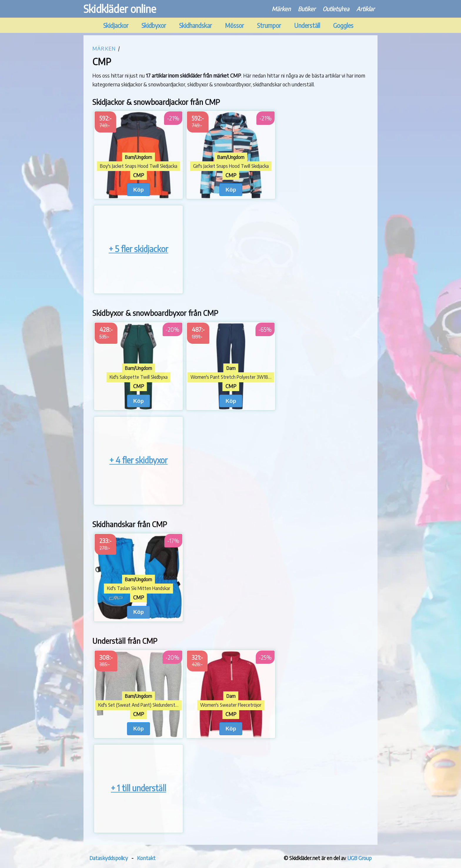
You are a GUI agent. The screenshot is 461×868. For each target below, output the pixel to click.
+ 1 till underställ (138, 788)
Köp (138, 190)
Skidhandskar (196, 25)
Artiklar (365, 9)
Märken (281, 9)
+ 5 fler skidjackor (138, 249)
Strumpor (269, 25)
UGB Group (359, 858)
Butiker (307, 9)
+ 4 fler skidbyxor (138, 460)
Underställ (307, 25)
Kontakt (146, 858)
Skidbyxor (154, 25)
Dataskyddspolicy (109, 858)
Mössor (234, 25)
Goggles (343, 25)
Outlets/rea (336, 9)
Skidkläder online (120, 9)
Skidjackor (116, 25)
